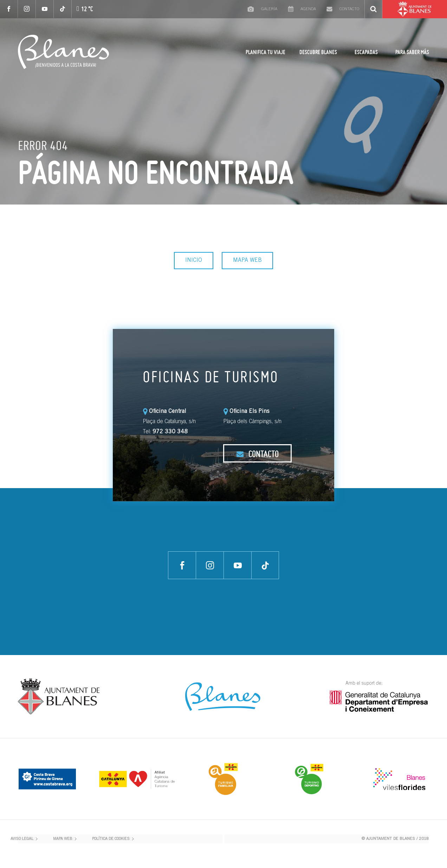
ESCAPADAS (366, 52)
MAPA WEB (247, 260)
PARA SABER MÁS (412, 52)
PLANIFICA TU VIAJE (265, 52)
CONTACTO (257, 454)
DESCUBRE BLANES (318, 52)
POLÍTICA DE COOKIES (111, 839)
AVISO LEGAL (22, 839)
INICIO (194, 260)
